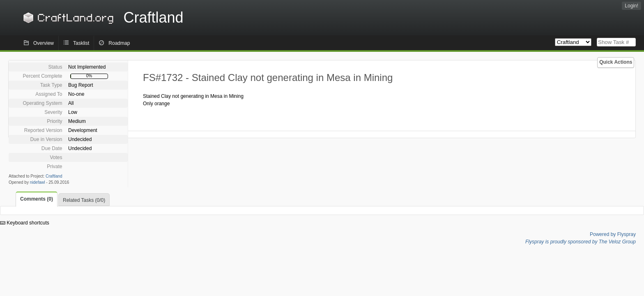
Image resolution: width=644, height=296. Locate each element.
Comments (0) (37, 199)
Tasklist (81, 43)
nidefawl (38, 182)
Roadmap (119, 43)
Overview (44, 43)
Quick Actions (616, 62)
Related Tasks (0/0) (84, 200)
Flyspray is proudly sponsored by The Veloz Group (581, 242)
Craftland (102, 17)
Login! (631, 6)
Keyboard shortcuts (25, 223)
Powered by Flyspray (613, 234)
